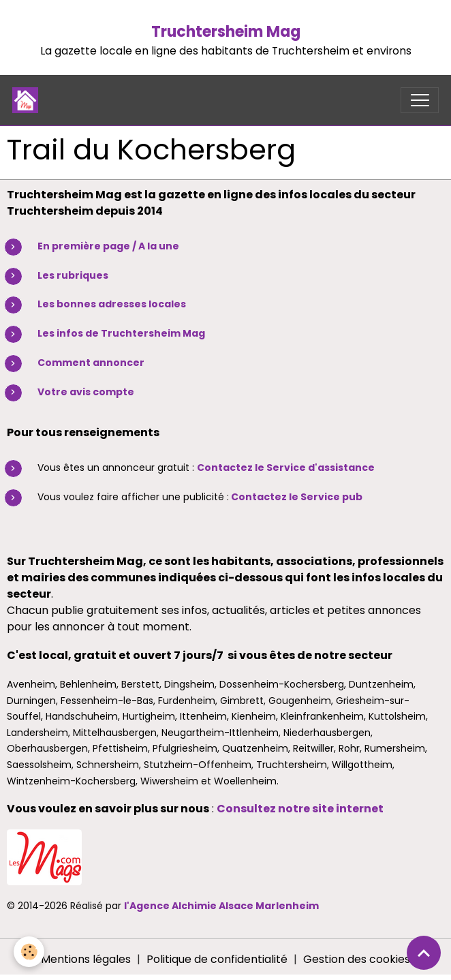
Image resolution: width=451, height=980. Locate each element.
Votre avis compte (86, 392)
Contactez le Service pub (297, 497)
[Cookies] (29, 952)
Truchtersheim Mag (226, 32)
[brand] (28, 100)
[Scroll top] (424, 953)
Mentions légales (86, 959)
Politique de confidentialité (217, 959)
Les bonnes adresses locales (112, 304)
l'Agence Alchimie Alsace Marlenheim (221, 906)
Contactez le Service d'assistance (286, 468)
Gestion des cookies (357, 959)
